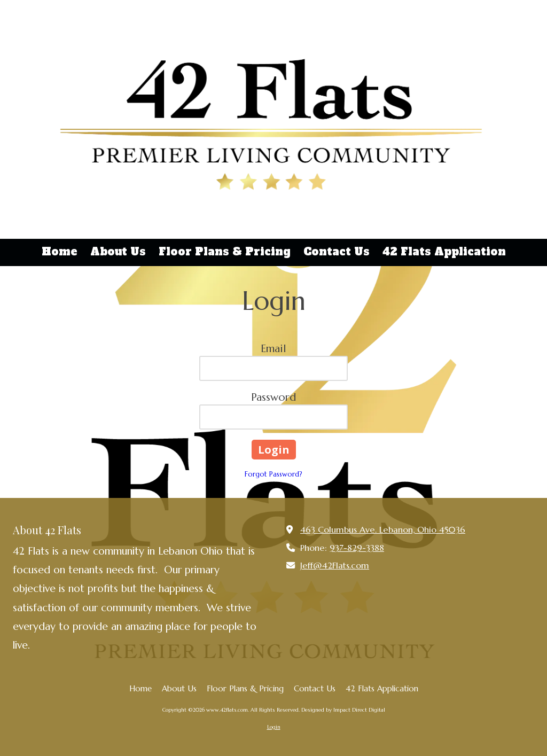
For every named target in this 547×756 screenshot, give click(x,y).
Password (273, 397)
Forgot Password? (273, 474)
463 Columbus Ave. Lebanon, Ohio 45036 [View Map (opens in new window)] (383, 530)
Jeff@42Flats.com (335, 566)
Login (274, 727)
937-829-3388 (357, 548)
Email (273, 349)
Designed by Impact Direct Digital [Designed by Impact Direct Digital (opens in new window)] (343, 710)
